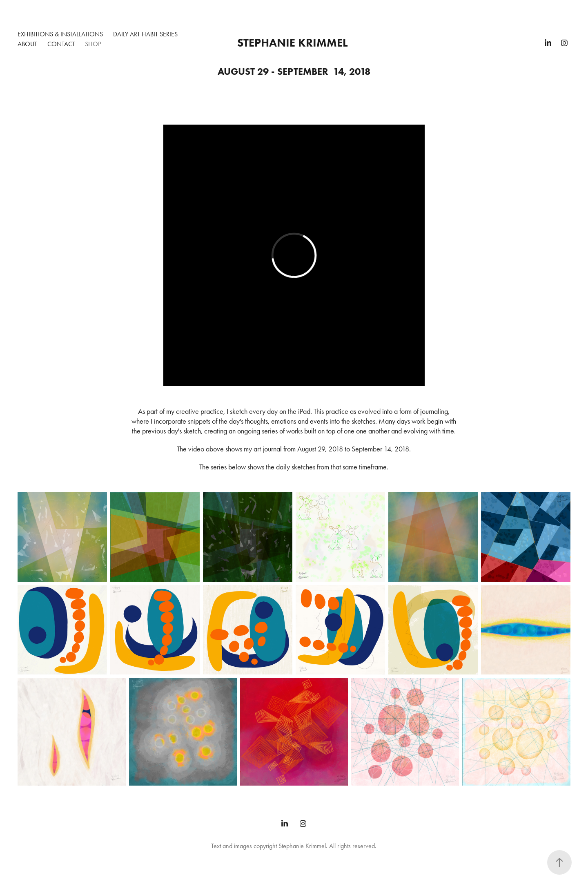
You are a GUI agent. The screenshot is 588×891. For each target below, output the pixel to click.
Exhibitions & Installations (60, 34)
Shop (93, 44)
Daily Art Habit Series (145, 34)
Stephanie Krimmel (293, 42)
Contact (61, 44)
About (27, 44)
